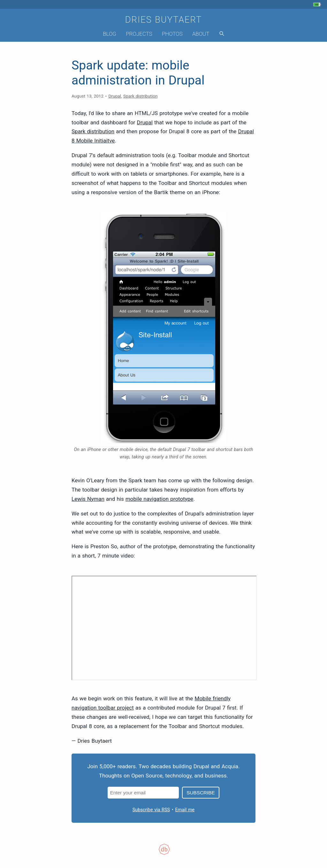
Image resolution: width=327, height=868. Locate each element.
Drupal (115, 96)
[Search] (222, 34)
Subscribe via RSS (151, 810)
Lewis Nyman (88, 499)
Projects (139, 34)
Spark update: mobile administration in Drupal (138, 73)
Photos (172, 34)
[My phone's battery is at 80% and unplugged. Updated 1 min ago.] (318, 4)
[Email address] (143, 793)
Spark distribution (140, 96)
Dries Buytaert (164, 20)
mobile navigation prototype (159, 499)
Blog (110, 34)
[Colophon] (163, 853)
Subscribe (201, 793)
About (201, 34)
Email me (185, 810)
